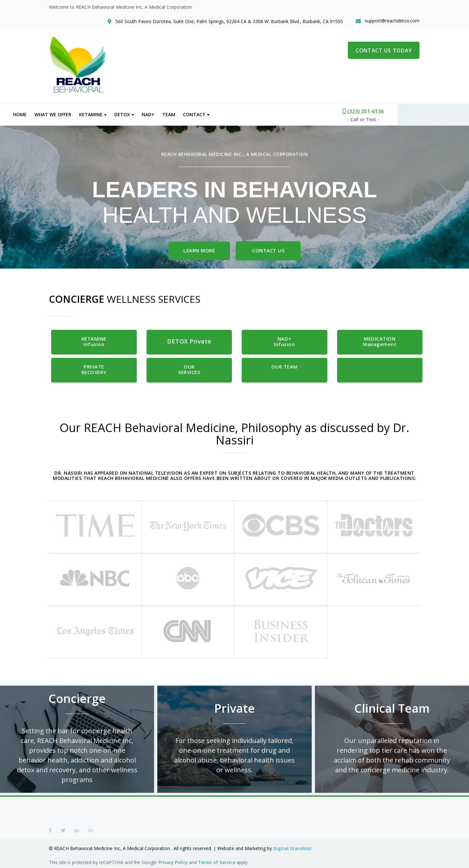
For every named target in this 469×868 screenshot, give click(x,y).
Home (56, 113)
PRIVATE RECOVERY (94, 369)
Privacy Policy (173, 862)
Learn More (199, 249)
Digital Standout (292, 848)
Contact (230, 113)
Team (205, 113)
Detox (158, 113)
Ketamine (127, 113)
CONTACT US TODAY (384, 52)
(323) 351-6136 (399, 110)
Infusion (94, 341)
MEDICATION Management (380, 341)
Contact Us (270, 249)
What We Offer (89, 113)
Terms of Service (217, 862)
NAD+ (184, 113)
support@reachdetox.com (393, 22)
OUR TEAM (284, 366)
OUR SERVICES (189, 369)
